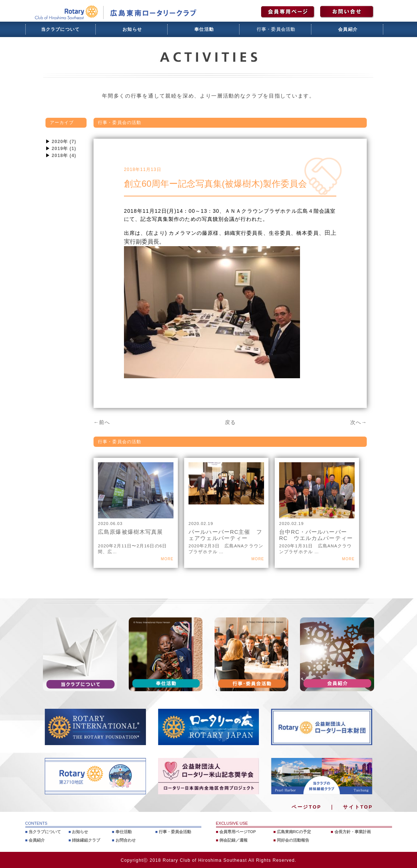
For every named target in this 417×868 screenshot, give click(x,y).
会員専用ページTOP (237, 832)
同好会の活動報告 (293, 840)
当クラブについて (61, 29)
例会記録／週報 (233, 840)
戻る (230, 422)
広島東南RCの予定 (294, 832)
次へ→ (359, 422)
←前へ (102, 422)
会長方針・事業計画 (353, 832)
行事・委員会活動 (276, 29)
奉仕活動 (204, 29)
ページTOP (306, 807)
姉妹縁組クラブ (86, 840)
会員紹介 (348, 29)
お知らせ (132, 29)
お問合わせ (126, 840)
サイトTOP (358, 807)
